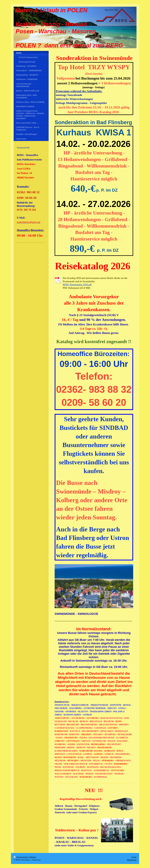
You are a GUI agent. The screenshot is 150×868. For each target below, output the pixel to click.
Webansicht (132, 860)
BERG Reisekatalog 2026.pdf (77, 285)
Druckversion (21, 857)
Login (134, 857)
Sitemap (33, 857)
